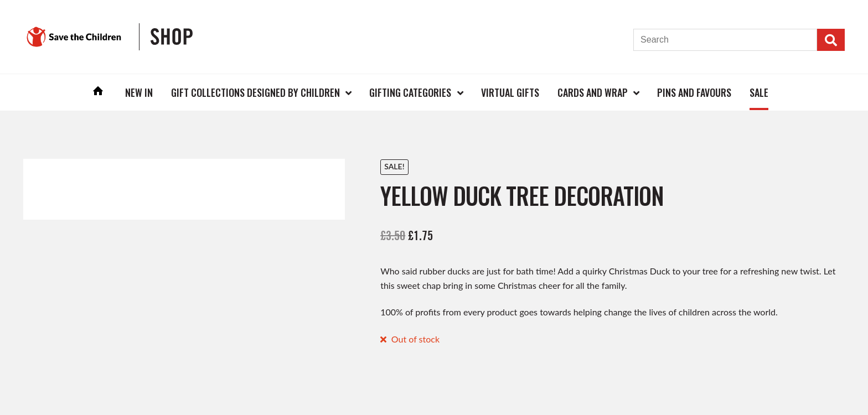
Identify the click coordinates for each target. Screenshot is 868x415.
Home (99, 92)
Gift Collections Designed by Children (255, 92)
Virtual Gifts (510, 92)
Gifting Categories (410, 92)
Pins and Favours (694, 92)
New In (139, 92)
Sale (759, 92)
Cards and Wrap (593, 92)
